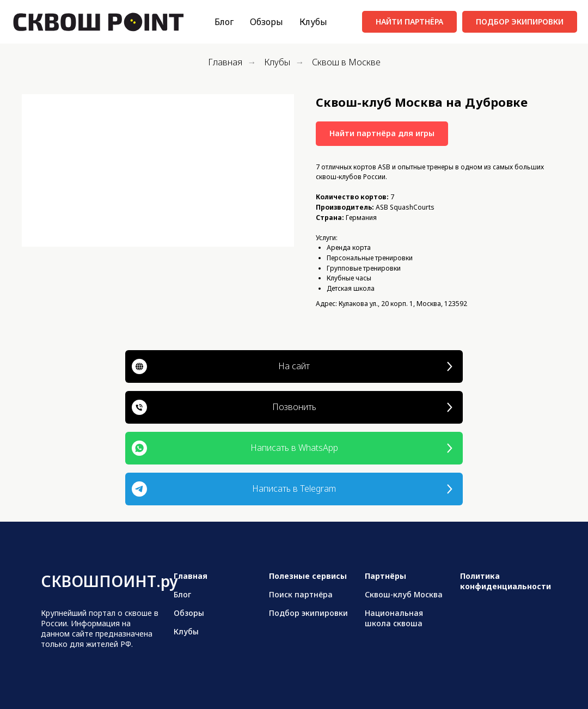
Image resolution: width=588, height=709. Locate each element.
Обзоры (267, 22)
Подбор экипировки (308, 613)
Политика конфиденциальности (506, 581)
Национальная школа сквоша (394, 618)
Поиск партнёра (301, 594)
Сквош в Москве (346, 62)
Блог (224, 22)
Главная (225, 62)
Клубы (313, 22)
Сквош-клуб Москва (404, 594)
